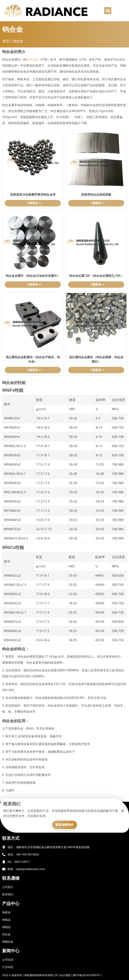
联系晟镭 (11, 878)
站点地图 (65, 975)
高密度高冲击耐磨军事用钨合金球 (33, 195)
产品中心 (11, 904)
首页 (6, 41)
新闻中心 (11, 951)
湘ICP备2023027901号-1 (87, 975)
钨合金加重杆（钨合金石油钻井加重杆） (33, 276)
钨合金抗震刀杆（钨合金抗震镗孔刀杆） (96, 276)
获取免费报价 (64, 825)
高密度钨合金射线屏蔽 (96, 195)
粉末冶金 (32, 59)
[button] (108, 11)
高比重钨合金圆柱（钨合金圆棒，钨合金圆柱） (96, 359)
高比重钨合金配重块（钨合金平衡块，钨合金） (33, 359)
